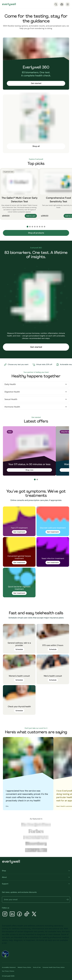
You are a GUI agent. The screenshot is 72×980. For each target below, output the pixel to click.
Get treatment (19, 532)
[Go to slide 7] (42, 227)
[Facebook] (19, 914)
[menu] (68, 4)
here (59, 931)
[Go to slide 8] (45, 227)
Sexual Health (36, 399)
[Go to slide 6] (40, 227)
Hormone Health (36, 407)
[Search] (56, 4)
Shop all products (36, 233)
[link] (19, 521)
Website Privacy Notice (24, 967)
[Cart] (62, 4)
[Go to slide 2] (30, 227)
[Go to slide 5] (37, 227)
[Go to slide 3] (32, 227)
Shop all (36, 146)
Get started (36, 83)
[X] (34, 914)
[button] (67, 900)
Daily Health (36, 384)
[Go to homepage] (9, 4)
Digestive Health (36, 392)
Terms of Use (37, 967)
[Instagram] (5, 914)
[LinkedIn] (12, 914)
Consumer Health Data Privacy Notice (54, 967)
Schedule (19, 649)
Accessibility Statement (9, 967)
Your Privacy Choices (8, 971)
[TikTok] (27, 914)
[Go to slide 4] (35, 227)
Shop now (29, 470)
